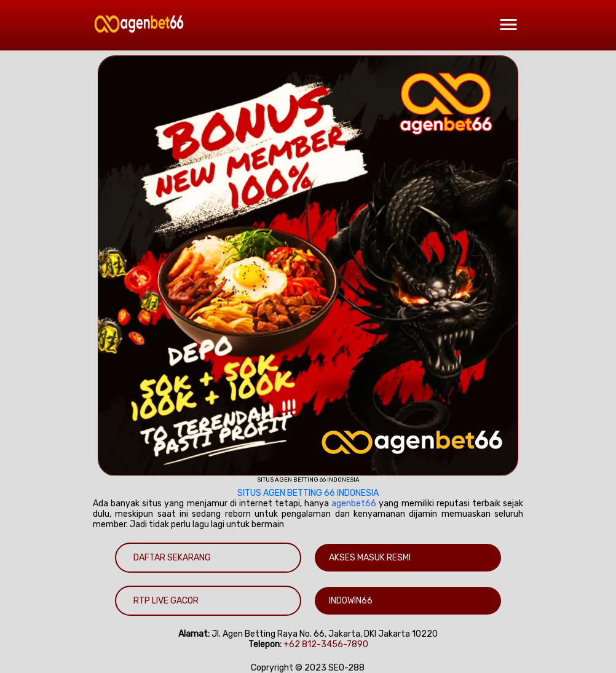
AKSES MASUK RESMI (370, 558)
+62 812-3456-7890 (326, 644)
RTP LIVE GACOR (166, 601)
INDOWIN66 (351, 601)
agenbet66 (354, 504)
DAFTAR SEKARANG (172, 558)
